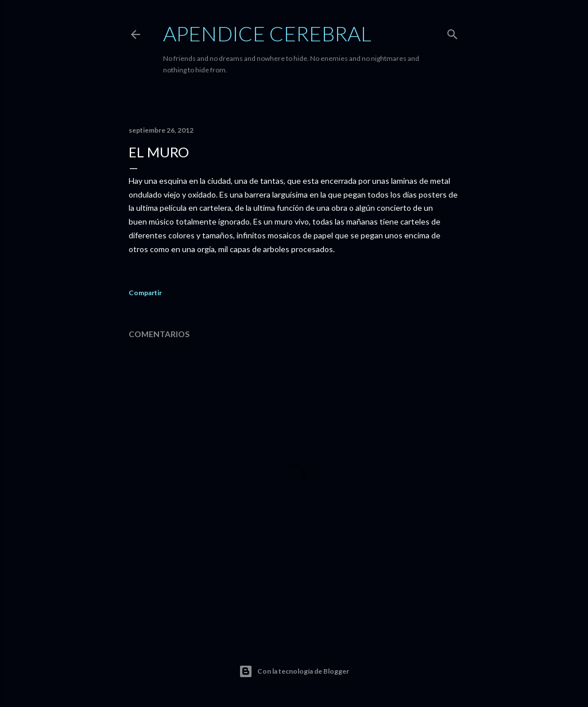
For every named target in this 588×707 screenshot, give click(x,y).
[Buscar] (452, 32)
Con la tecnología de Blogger (294, 671)
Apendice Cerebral (267, 33)
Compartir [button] (145, 293)
